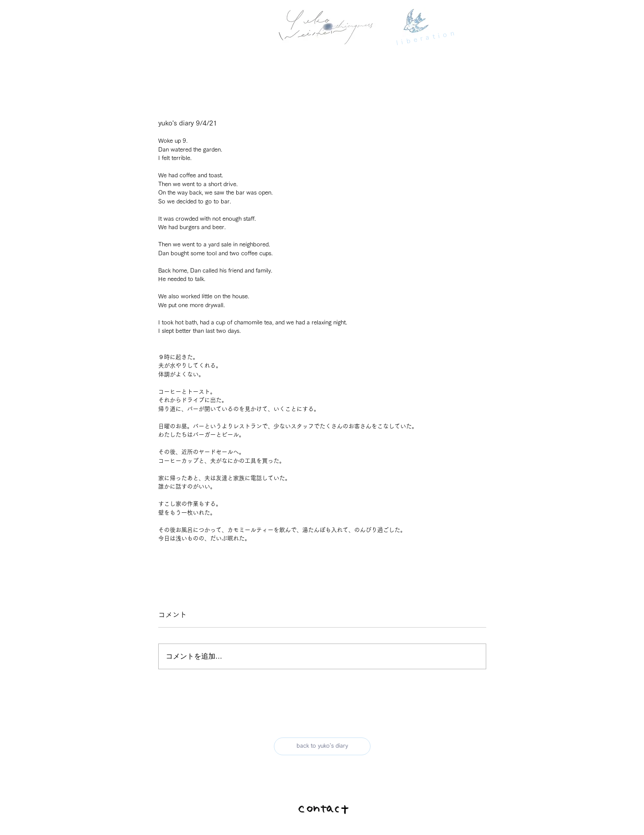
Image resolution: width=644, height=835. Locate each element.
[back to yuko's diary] (322, 746)
